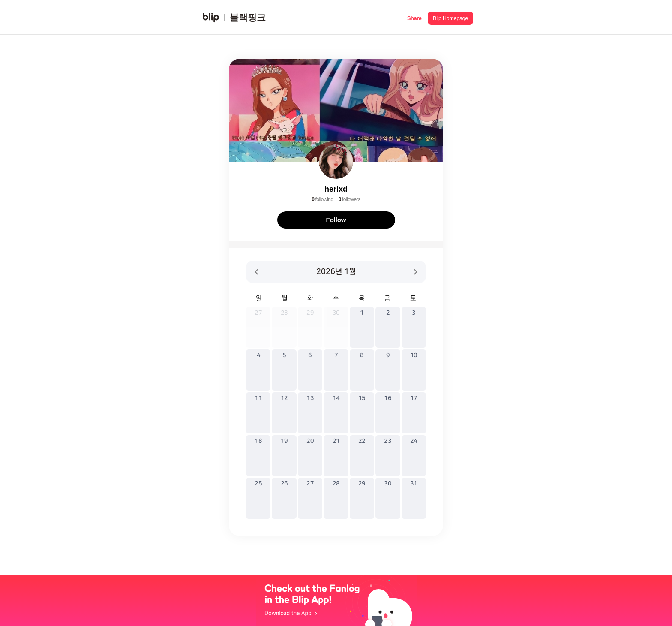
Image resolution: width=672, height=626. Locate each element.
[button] (414, 17)
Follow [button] (336, 220)
